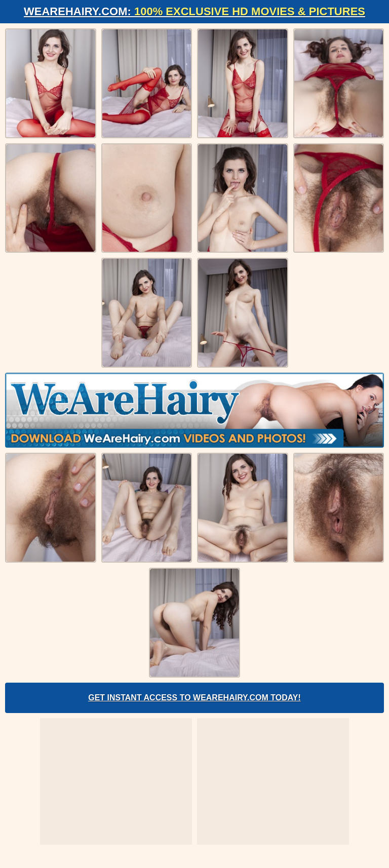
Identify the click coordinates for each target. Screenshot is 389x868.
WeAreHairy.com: (194, 11)
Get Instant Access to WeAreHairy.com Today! (194, 698)
